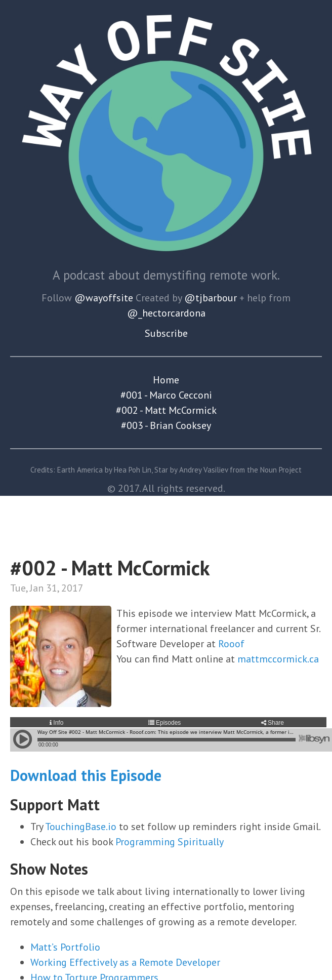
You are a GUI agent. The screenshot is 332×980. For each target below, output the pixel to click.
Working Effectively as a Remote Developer (125, 962)
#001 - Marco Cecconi (166, 395)
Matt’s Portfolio (65, 947)
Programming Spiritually (170, 842)
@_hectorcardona (166, 313)
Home (166, 380)
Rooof (231, 644)
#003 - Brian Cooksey (166, 425)
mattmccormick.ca (278, 659)
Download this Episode (86, 775)
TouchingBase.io (81, 827)
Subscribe (166, 333)
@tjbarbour (211, 298)
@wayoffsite (104, 298)
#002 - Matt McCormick (166, 410)
